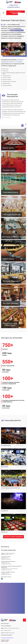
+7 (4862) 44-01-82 (5, 563)
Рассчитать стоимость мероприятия (16, 13)
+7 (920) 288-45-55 (13, 569)
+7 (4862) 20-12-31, (5, 569)
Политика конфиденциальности (7, 638)
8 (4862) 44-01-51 (5, 558)
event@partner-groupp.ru (13, 7)
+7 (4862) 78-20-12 (13, 5)
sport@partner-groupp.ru (6, 574)
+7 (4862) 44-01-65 (5, 573)
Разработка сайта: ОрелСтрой (5, 641)
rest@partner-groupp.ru (6, 559)
